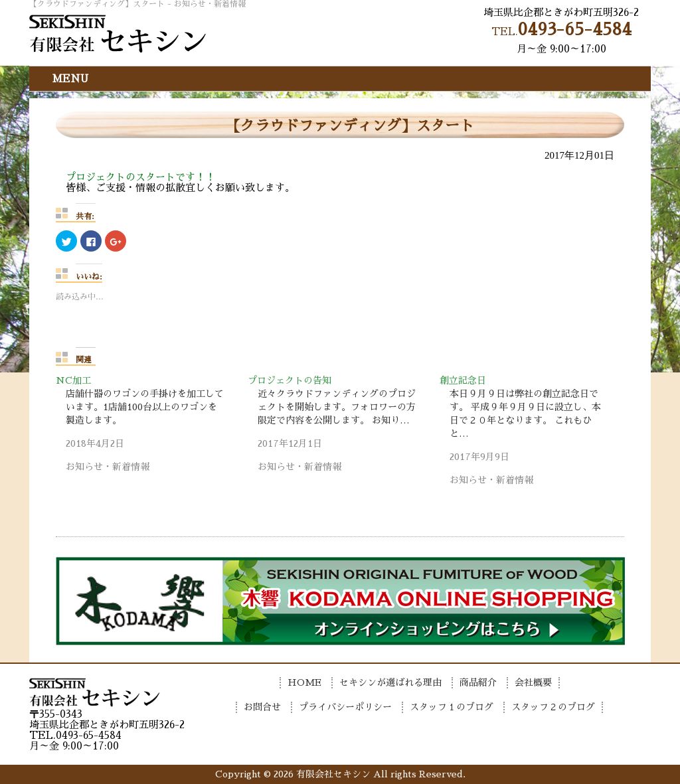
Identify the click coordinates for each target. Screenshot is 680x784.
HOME (304, 682)
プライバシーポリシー (345, 707)
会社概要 (533, 682)
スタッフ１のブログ (452, 707)
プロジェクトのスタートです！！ (140, 177)
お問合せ (262, 707)
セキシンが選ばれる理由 (390, 682)
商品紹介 (478, 682)
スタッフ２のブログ (553, 707)
